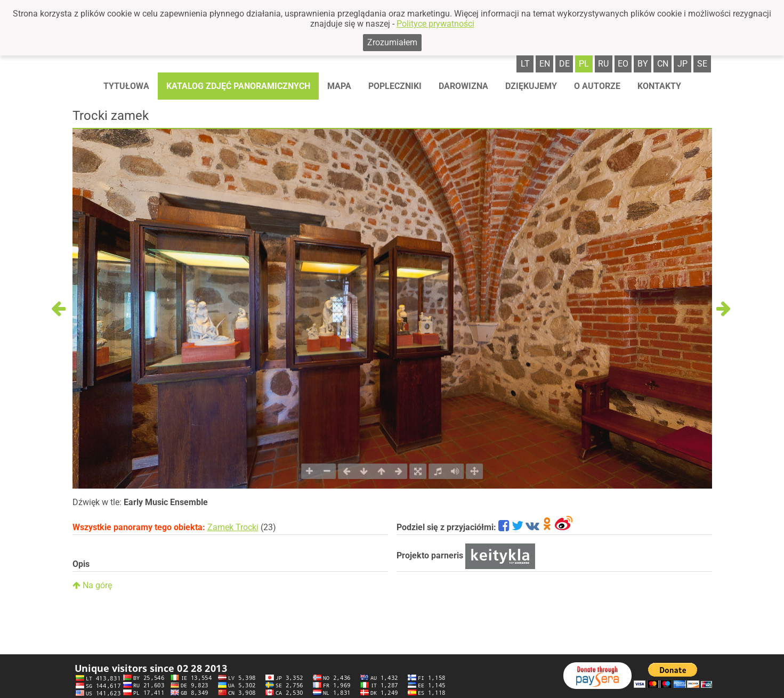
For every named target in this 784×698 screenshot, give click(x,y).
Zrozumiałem (392, 42)
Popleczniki (395, 86)
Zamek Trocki (233, 527)
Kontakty (659, 86)
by (643, 64)
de (564, 64)
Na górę (92, 585)
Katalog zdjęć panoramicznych (238, 86)
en (545, 64)
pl (584, 64)
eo (623, 64)
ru (603, 64)
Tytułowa (126, 86)
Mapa (339, 86)
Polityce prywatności (435, 24)
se (702, 64)
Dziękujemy (531, 86)
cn (663, 64)
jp (682, 64)
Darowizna (463, 86)
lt (525, 64)
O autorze (597, 86)
